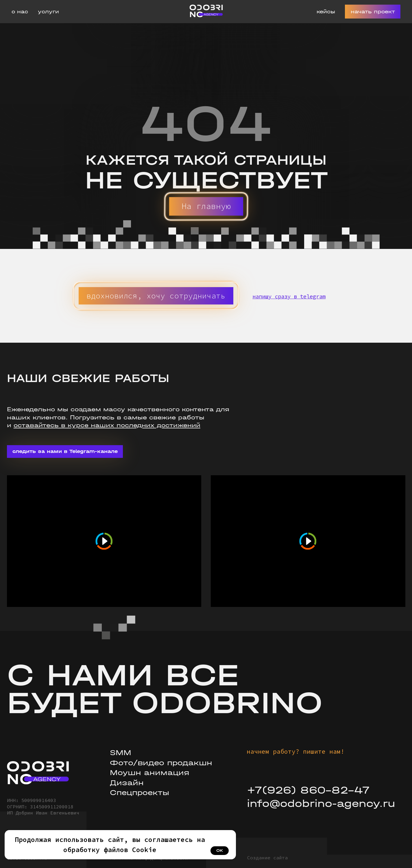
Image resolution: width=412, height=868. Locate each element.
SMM (121, 753)
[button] (156, 296)
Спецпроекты (140, 793)
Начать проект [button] (373, 12)
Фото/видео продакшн (161, 763)
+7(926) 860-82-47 (308, 790)
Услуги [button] (48, 12)
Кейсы (326, 12)
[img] (38, 773)
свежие (162, 417)
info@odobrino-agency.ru (321, 804)
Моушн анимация (150, 773)
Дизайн (127, 783)
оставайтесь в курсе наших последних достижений (107, 425)
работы (191, 417)
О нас (20, 12)
